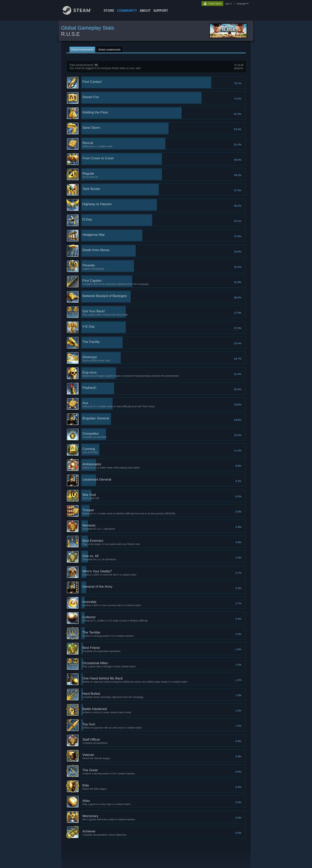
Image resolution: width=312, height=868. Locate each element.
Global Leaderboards (109, 50)
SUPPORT (161, 11)
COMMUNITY (127, 11)
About (145, 11)
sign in (229, 4)
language (241, 4)
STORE (109, 11)
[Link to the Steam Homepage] (80, 14)
